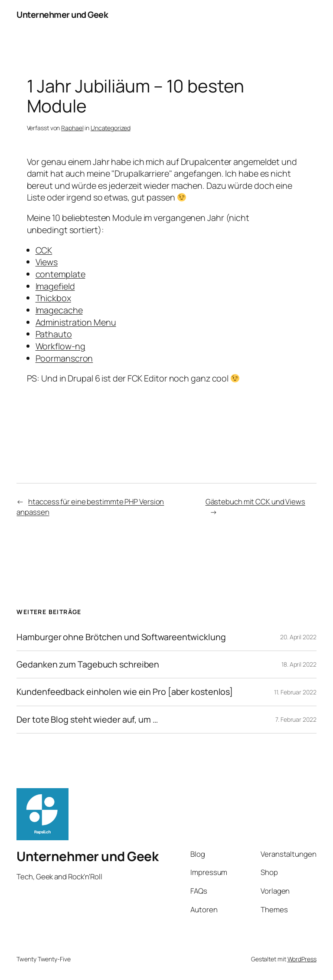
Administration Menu (76, 322)
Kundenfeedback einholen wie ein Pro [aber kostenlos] (125, 692)
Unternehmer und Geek (62, 15)
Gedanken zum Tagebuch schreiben (88, 664)
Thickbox (53, 298)
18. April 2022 (299, 664)
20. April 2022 (298, 637)
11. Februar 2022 (295, 692)
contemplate (60, 274)
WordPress (302, 959)
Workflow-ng (60, 346)
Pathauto (54, 334)
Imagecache (59, 310)
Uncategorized (111, 128)
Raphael (72, 128)
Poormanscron (64, 358)
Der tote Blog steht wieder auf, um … (87, 720)
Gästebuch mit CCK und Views (255, 502)
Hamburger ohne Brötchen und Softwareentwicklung (121, 637)
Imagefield (55, 286)
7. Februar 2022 (296, 719)
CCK (44, 250)
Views (47, 262)
